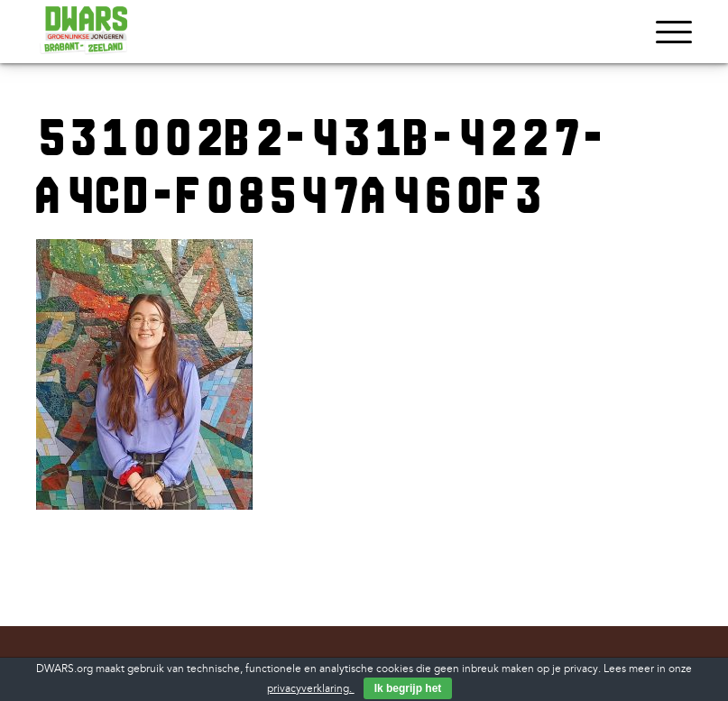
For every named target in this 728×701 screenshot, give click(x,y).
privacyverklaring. (311, 689)
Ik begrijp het (408, 688)
